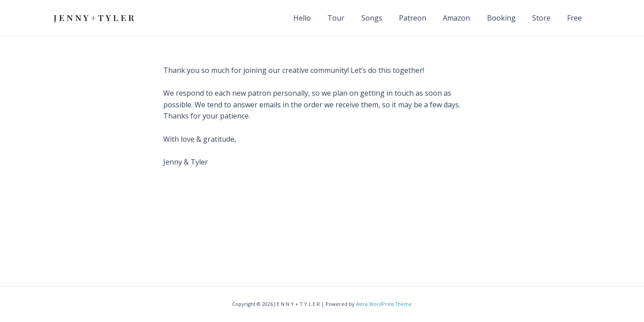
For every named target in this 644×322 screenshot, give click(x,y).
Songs (385, 18)
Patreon (423, 18)
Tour (352, 18)
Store (545, 18)
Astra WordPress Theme (384, 304)
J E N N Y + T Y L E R (94, 17)
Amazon (465, 18)
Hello (320, 18)
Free (576, 18)
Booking (507, 18)
